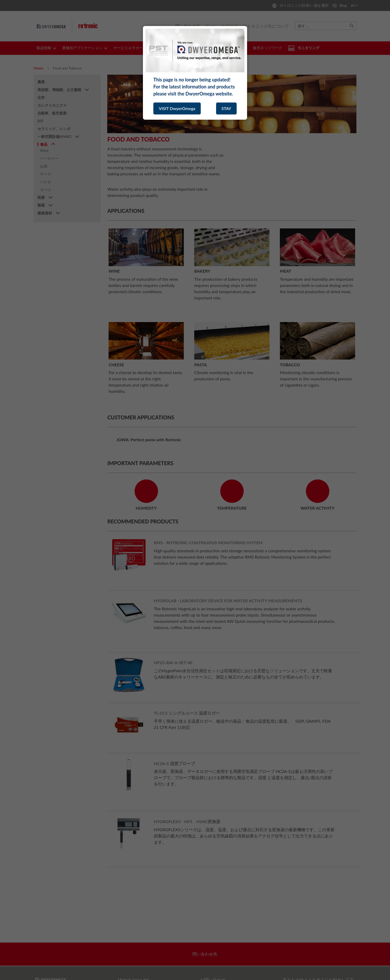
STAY (226, 108)
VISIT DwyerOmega (177, 108)
